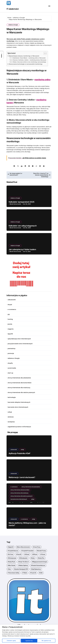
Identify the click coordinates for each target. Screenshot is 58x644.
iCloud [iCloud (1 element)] (27, 554)
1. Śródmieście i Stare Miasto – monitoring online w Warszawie (29, 58)
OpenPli (10, 334)
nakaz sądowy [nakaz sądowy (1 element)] (24, 565)
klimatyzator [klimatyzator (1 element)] (24, 558)
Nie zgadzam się (30, 641)
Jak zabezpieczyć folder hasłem (22, 249)
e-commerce (12, 309)
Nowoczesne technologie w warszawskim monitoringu (26, 64)
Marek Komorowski (15, 204)
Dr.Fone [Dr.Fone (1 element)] (11, 554)
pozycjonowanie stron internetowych (20, 344)
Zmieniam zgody (11, 641)
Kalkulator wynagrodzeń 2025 (22, 202)
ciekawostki (12, 300)
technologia (12, 397)
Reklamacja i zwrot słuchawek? (22, 477)
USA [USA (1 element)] (41, 573)
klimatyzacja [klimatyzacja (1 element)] (12, 558)
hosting (10, 319)
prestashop (11, 348)
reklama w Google (13, 25)
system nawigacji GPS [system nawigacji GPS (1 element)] (21, 569)
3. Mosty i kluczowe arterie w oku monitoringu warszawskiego (29, 62)
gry (9, 314)
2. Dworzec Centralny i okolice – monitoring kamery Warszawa (29, 60)
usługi (10, 412)
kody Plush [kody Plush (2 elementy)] (12, 562)
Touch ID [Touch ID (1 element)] (33, 573)
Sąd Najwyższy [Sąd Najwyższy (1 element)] (36, 569)
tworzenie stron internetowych (18, 407)
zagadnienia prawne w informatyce (19, 427)
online (48, 80)
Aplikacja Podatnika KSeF (20, 453)
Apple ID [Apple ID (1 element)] (11, 547)
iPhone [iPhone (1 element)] (35, 554)
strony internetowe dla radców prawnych (21, 392)
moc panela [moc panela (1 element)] (12, 565)
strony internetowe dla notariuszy (19, 387)
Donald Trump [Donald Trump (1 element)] (42, 550)
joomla (10, 324)
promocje (11, 353)
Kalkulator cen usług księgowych (23, 226)
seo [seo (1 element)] (10, 569)
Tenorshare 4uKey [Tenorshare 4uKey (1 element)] (14, 573)
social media (12, 368)
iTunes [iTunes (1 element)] (43, 554)
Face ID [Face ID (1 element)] (19, 554)
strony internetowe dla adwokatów (19, 378)
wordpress (11, 422)
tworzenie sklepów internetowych (19, 402)
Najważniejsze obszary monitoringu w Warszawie (24, 56)
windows (11, 417)
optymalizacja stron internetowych (19, 339)
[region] (29, 634)
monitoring (40, 80)
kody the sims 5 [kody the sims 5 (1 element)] (24, 562)
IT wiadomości (13, 9)
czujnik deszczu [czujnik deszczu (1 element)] (13, 550)
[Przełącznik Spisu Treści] (45, 53)
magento (11, 329)
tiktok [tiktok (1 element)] (25, 573)
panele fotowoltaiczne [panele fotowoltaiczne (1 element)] (39, 565)
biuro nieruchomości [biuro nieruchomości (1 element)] (24, 547)
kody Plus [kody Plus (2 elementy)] (41, 558)
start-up (10, 373)
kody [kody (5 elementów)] (33, 558)
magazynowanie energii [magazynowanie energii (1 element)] (40, 562)
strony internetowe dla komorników (20, 383)
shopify (10, 363)
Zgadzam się (48, 641)
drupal (10, 304)
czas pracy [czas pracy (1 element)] (37, 547)
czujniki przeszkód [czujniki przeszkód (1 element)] (28, 550)
